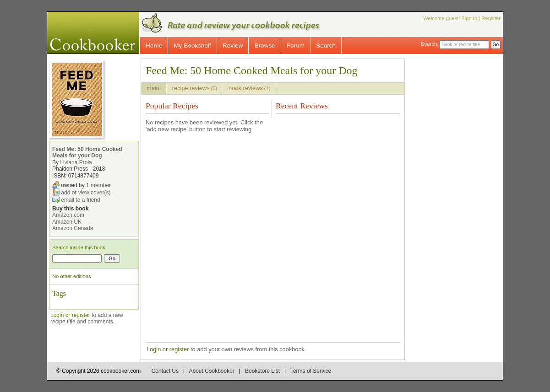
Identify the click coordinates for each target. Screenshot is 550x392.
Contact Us (165, 371)
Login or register (70, 315)
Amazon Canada (73, 228)
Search (326, 46)
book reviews (249, 88)
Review (233, 46)
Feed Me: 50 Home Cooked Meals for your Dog (87, 152)
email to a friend (80, 200)
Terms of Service (311, 371)
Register (491, 18)
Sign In (469, 18)
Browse (264, 46)
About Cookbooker (211, 371)
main (154, 88)
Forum (296, 46)
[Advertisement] (462, 196)
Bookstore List (262, 371)
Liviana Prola (76, 162)
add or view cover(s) (86, 193)
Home (154, 46)
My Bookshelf (192, 46)
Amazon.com (68, 215)
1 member (98, 185)
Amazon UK (67, 222)
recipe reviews (195, 88)
